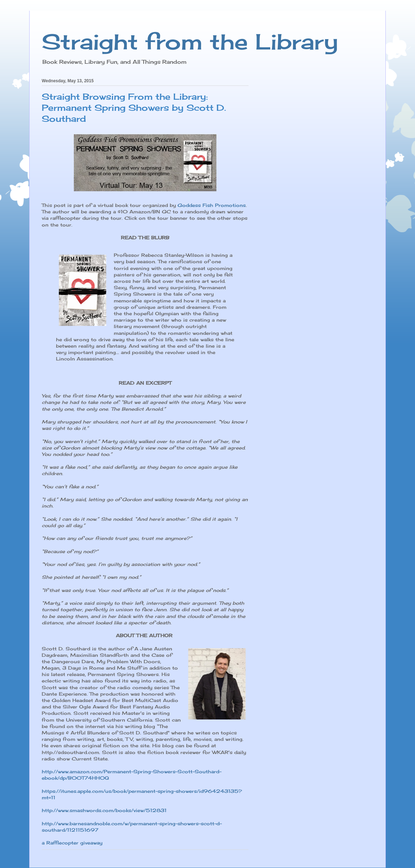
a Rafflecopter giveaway (72, 843)
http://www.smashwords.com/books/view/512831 (104, 810)
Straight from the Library (190, 41)
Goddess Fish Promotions (212, 205)
